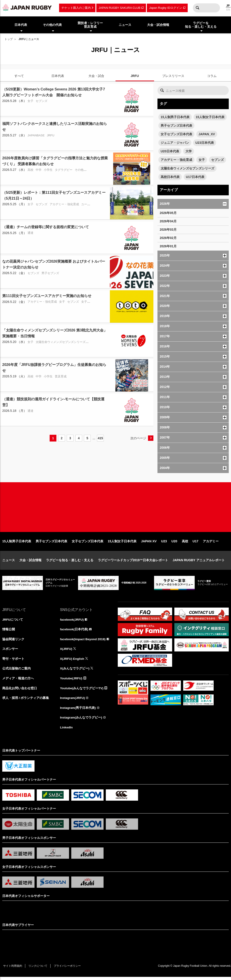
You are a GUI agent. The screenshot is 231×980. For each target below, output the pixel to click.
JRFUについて (13, 622)
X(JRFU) (66, 651)
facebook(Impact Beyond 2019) (83, 641)
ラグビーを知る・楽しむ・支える (70, 562)
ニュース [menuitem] (125, 25)
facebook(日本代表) (74, 631)
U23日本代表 (205, 143)
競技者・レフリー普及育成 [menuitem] (90, 25)
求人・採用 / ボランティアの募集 (26, 701)
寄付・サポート (13, 661)
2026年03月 (168, 230)
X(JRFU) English (72, 661)
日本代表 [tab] (58, 76)
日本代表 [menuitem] (21, 25)
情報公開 (9, 631)
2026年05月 (168, 213)
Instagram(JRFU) (73, 701)
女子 (202, 160)
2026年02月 (168, 238)
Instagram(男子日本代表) (78, 711)
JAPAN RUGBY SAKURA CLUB (119, 8)
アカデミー (211, 543)
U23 (164, 543)
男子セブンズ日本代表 (176, 126)
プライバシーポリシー (69, 969)
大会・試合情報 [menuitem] (158, 25)
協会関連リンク (13, 641)
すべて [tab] (19, 76)
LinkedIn (67, 730)
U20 (174, 543)
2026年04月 (168, 221)
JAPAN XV (149, 543)
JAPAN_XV (207, 134)
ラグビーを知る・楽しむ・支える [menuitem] (201, 25)
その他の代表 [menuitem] (52, 25)
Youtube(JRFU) (71, 681)
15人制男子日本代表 (175, 117)
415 (100, 438)
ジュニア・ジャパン (175, 143)
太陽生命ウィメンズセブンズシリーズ (187, 168)
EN (228, 10)
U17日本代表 (195, 177)
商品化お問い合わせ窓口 (20, 691)
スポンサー (10, 651)
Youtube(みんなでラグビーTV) (82, 691)
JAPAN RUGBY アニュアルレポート (199, 562)
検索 (197, 8)
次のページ (138, 438)
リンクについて (39, 969)
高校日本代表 (170, 177)
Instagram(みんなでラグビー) (81, 721)
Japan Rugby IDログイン (165, 8)
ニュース (9, 562)
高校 (185, 543)
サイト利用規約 (13, 969)
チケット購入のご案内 (76, 8)
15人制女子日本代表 (210, 117)
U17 (196, 543)
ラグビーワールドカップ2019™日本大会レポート (133, 562)
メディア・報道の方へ (18, 681)
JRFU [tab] (135, 76)
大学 (189, 151)
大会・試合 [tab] (96, 76)
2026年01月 (168, 246)
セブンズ (217, 160)
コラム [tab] (212, 76)
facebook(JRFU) (72, 622)
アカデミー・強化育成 (176, 160)
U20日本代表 (170, 151)
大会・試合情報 (30, 562)
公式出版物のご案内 (16, 671)
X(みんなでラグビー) (75, 671)
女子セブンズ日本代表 (176, 134)
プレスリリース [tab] (173, 76)
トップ (9, 39)
